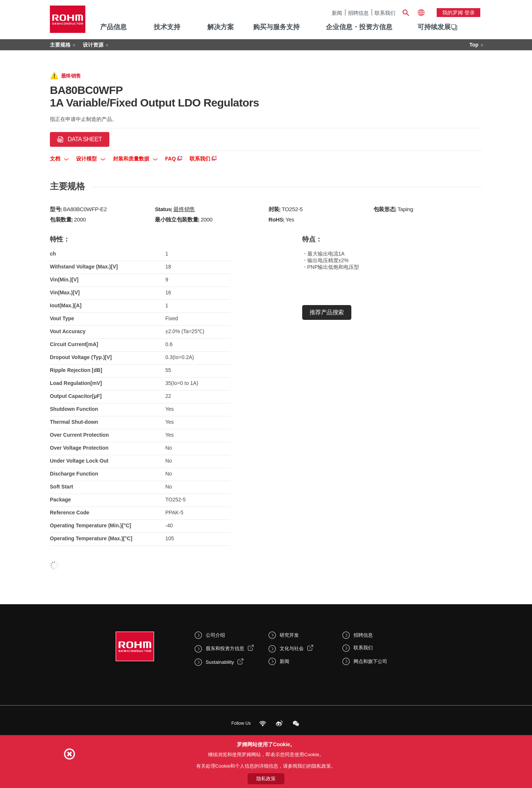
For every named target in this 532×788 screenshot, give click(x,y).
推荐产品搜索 (327, 312)
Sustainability (220, 662)
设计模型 (91, 159)
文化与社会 (292, 648)
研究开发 (289, 635)
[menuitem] (434, 27)
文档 (59, 159)
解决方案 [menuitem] (221, 27)
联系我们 (385, 13)
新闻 (337, 13)
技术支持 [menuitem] (167, 27)
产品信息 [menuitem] (113, 27)
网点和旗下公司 (370, 661)
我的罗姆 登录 (458, 13)
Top (474, 45)
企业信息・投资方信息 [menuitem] (359, 27)
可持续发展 (434, 27)
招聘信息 (358, 13)
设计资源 (93, 45)
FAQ (174, 159)
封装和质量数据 (135, 159)
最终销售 (184, 209)
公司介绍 (215, 635)
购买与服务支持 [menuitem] (276, 27)
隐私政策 (266, 779)
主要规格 (60, 45)
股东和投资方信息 (225, 648)
